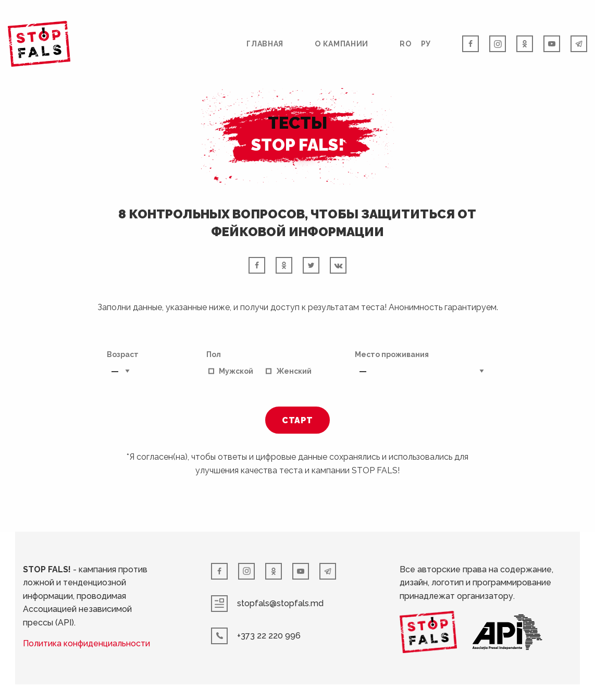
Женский (294, 371)
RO (405, 44)
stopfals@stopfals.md (268, 604)
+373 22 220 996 (256, 636)
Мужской (236, 371)
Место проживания (422, 366)
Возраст (123, 366)
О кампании (342, 44)
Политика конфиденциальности (87, 644)
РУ (426, 44)
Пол (214, 354)
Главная (265, 44)
